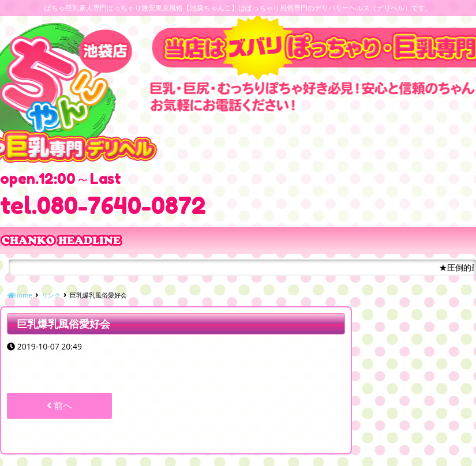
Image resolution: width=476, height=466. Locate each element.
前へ (59, 405)
